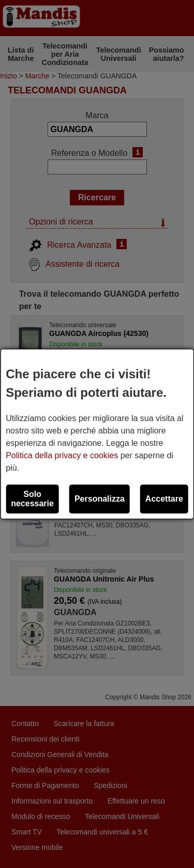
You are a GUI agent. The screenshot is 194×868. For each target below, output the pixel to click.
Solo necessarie (32, 499)
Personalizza (100, 499)
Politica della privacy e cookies (62, 455)
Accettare (164, 499)
